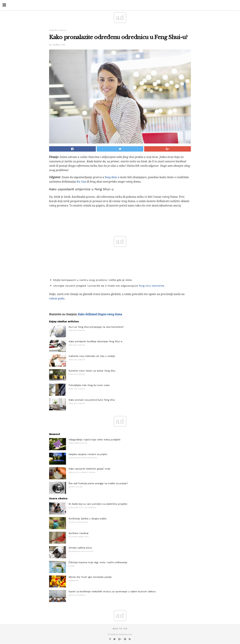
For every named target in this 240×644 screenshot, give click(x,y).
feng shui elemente (152, 286)
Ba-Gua (81, 182)
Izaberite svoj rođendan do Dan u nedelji (92, 356)
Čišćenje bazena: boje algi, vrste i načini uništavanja (98, 562)
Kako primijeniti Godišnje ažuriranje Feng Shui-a (95, 341)
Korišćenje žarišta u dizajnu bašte (88, 519)
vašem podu (57, 299)
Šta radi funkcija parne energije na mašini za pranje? (98, 483)
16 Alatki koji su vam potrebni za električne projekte (98, 504)
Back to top (120, 629)
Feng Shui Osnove (58, 30)
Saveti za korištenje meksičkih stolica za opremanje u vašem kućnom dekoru (112, 591)
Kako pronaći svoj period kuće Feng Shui (92, 400)
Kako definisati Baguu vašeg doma (100, 314)
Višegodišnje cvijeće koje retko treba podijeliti (94, 440)
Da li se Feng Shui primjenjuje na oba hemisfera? (96, 327)
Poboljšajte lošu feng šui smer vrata (89, 385)
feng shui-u (112, 177)
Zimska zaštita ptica (80, 548)
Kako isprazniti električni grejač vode (89, 469)
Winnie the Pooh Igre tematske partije (90, 577)
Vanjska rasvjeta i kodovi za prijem (88, 454)
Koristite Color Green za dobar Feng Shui (92, 371)
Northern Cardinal (78, 533)
